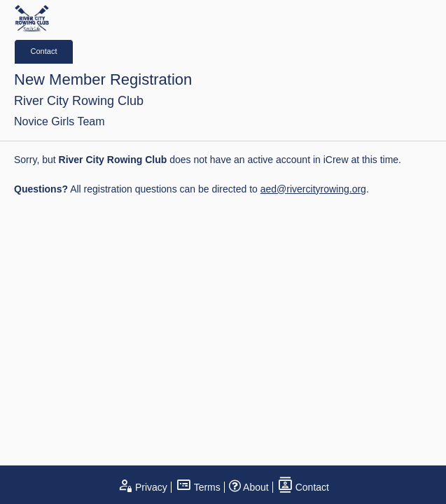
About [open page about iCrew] (249, 487)
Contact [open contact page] (303, 487)
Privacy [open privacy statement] (142, 487)
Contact (44, 51)
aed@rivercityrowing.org (313, 189)
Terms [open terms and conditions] (198, 487)
